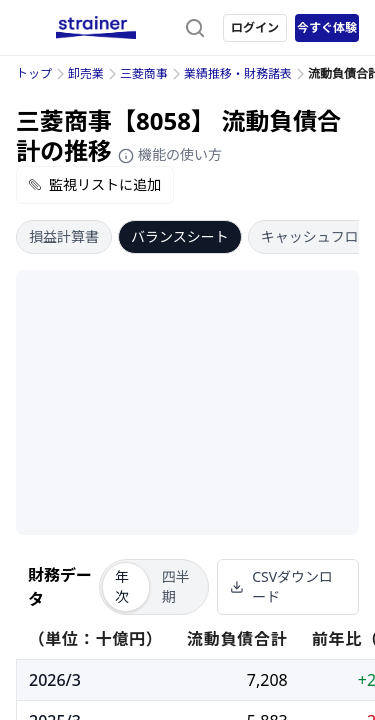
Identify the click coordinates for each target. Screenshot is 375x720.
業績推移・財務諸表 (238, 73)
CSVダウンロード (281, 586)
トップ (34, 73)
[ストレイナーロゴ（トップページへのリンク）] (96, 28)
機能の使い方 (170, 154)
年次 (122, 586)
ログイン (255, 27)
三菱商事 (144, 73)
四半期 (176, 586)
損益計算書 (64, 236)
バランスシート (180, 236)
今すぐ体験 (327, 27)
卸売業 (86, 73)
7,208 (267, 680)
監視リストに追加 (95, 184)
